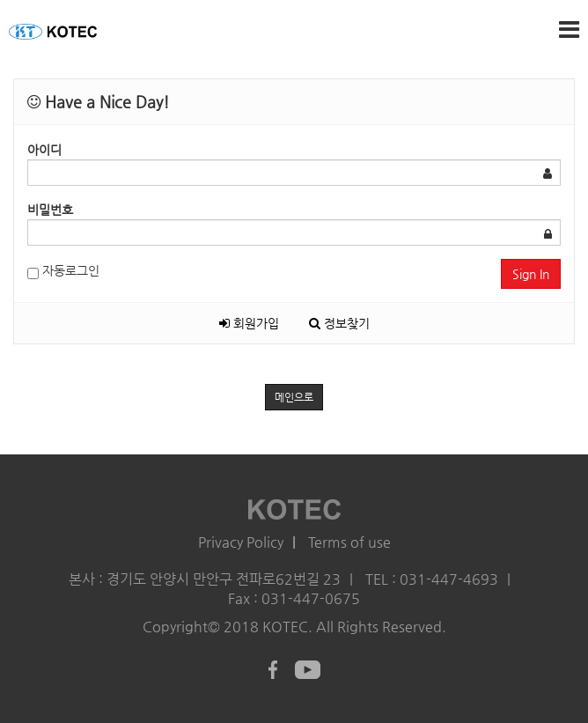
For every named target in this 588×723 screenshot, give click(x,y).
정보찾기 (339, 323)
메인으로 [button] (294, 397)
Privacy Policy (241, 542)
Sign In (531, 274)
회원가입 (249, 323)
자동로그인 (63, 271)
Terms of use (349, 542)
